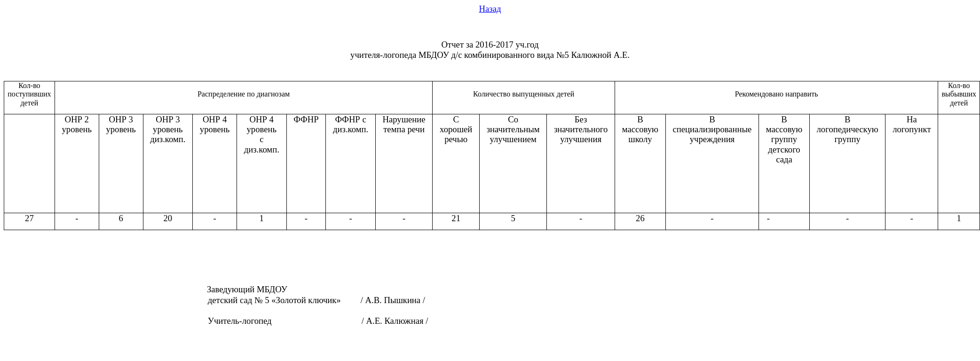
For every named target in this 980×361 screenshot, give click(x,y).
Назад (490, 9)
